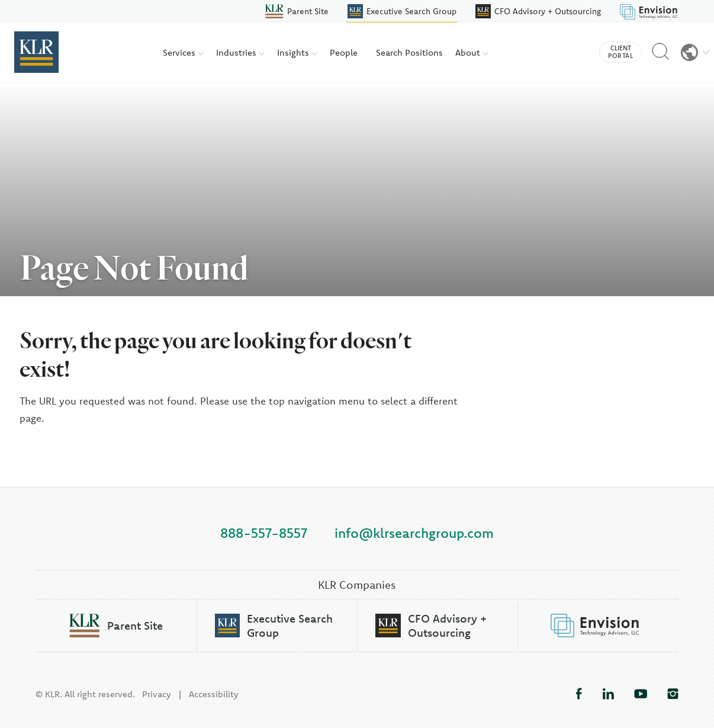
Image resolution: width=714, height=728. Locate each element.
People (344, 52)
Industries (240, 52)
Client (620, 52)
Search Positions (409, 52)
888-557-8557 (264, 533)
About (472, 52)
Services (183, 52)
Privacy (157, 694)
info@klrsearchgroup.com (414, 533)
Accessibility (214, 694)
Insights (297, 52)
